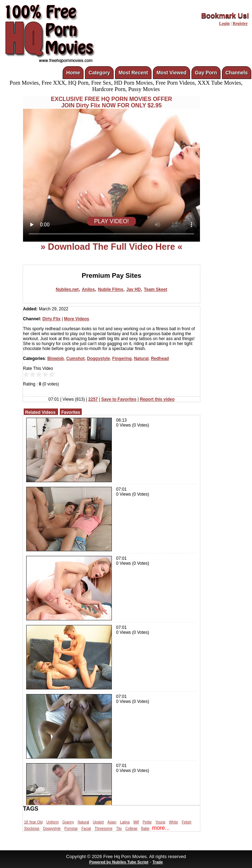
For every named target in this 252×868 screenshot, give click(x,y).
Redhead (160, 359)
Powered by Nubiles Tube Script (119, 862)
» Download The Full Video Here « (111, 247)
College (131, 828)
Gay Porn (206, 73)
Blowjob (56, 359)
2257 (93, 399)
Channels (237, 73)
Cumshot (75, 359)
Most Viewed (171, 73)
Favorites (71, 412)
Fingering (122, 359)
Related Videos (40, 412)
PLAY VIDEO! (111, 221)
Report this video (157, 399)
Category (99, 73)
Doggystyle (99, 359)
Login (224, 23)
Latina (125, 822)
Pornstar (71, 828)
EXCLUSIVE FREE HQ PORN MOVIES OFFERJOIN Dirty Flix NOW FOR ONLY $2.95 (111, 102)
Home (73, 73)
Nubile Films (111, 289)
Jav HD (134, 289)
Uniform (53, 822)
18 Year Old (33, 822)
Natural (141, 359)
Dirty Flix (51, 319)
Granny (68, 822)
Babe (145, 828)
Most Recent (133, 73)
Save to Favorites (119, 399)
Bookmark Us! (225, 16)
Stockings (32, 828)
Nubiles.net (67, 289)
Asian (112, 822)
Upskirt (98, 822)
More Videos (77, 319)
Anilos (88, 289)
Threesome (104, 828)
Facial (86, 828)
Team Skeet (156, 289)
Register (240, 23)
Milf (136, 822)
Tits (119, 828)
